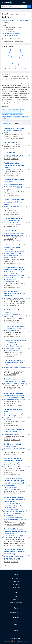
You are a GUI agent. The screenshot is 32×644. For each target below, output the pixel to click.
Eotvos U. (20, 517)
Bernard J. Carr (8, 186)
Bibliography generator (16, 612)
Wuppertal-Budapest (10, 485)
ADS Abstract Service (12, 35)
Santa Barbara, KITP (12, 254)
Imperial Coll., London (18, 400)
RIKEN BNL (11, 504)
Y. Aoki (6, 504)
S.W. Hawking (8, 131)
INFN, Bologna (10, 349)
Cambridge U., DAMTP (18, 131)
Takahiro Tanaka (9, 367)
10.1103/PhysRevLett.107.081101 (13, 405)
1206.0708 (7, 424)
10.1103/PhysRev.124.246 (11, 562)
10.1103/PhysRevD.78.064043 (12, 196)
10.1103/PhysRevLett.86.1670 (12, 176)
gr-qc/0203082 (15, 373)
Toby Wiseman (8, 400)
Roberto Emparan (9, 345)
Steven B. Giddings (9, 252)
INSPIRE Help (16, 600)
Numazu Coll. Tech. (16, 281)
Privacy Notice (16, 585)
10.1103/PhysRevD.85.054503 (12, 474)
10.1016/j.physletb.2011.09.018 (12, 287)
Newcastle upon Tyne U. (16, 155)
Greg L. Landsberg (13, 235)
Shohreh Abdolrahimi (10, 414)
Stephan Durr (8, 508)
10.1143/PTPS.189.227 (10, 389)
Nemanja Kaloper (9, 434)
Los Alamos (15, 465)
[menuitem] (23, 2)
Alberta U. (10, 190)
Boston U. (16, 330)
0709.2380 (7, 194)
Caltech (8, 132)
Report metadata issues (16, 603)
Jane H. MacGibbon (9, 184)
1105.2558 (10, 403)
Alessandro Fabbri (13, 347)
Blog (16, 622)
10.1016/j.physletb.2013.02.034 (12, 425)
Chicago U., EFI (17, 536)
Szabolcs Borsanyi (9, 506)
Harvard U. (20, 298)
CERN (16, 345)
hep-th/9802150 (12, 320)
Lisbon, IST (14, 20)
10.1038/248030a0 (9, 149)
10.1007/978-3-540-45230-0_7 (12, 214)
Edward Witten (8, 314)
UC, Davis (17, 381)
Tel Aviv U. (14, 449)
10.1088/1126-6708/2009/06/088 (15, 525)
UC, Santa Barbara (20, 252)
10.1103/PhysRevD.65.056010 (12, 263)
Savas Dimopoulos (9, 233)
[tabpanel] (16, 347)
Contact (16, 630)
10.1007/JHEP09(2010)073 (14, 493)
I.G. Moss (7, 155)
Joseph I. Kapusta (9, 170)
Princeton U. (15, 329)
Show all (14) (5, 119)
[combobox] (18, 7)
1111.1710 (7, 473)
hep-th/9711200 (17, 304)
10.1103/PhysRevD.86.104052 (12, 440)
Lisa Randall (7, 329)
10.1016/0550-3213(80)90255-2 (12, 454)
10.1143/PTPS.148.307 (10, 375)
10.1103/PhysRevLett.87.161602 (13, 241)
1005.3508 (22, 491)
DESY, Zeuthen (10, 512)
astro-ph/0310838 (12, 212)
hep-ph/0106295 (8, 239)
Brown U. (21, 235)
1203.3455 (7, 438)
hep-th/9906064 (11, 334)
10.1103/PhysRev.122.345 (17, 545)
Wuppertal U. (13, 489)
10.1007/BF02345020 (18, 138)
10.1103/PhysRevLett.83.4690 (12, 336)
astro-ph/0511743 (13, 227)
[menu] (24, 2)
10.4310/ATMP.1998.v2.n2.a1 (12, 306)
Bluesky (16, 624)
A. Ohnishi (7, 272)
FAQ (16, 597)
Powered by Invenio (16, 638)
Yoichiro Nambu (8, 536)
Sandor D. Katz (8, 519)
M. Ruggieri (15, 278)
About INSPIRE (16, 579)
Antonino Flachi (6, 20)
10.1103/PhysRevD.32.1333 (11, 159)
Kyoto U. (15, 274)
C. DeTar (20, 467)
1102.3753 (7, 285)
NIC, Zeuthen (21, 510)
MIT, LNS (23, 329)
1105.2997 (14, 387)
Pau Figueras (8, 398)
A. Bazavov (7, 463)
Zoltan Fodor (18, 512)
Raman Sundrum (9, 330)
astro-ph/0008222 (12, 174)
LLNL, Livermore (13, 467)
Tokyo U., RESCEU (15, 188)
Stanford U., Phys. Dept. (10, 257)
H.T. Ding (9, 469)
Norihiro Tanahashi (9, 381)
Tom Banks (7, 449)
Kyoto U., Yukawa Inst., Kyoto (17, 276)
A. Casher (20, 449)
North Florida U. (20, 184)
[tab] (7, 124)
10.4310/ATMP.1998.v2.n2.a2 (12, 322)
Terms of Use (16, 587)
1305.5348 (9, 31)
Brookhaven (14, 463)
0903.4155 (22, 523)
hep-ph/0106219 (8, 261)
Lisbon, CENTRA (24, 20)
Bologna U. (22, 347)
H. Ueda (10, 274)
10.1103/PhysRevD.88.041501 (12, 33)
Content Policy (16, 582)
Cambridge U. (16, 145)
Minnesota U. (18, 170)
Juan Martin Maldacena (10, 298)
